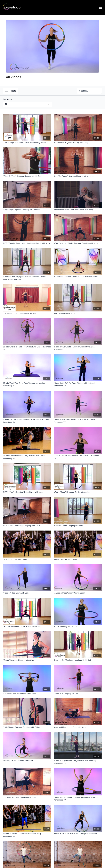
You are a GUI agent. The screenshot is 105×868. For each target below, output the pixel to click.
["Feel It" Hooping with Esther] (78, 559)
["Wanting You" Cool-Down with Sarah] (27, 761)
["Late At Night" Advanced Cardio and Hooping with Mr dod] (27, 143)
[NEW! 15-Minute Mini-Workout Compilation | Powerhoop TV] (78, 457)
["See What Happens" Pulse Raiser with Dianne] (27, 627)
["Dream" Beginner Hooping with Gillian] (27, 660)
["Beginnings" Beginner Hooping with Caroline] (27, 210)
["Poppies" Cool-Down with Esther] (27, 593)
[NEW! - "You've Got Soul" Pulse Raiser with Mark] (27, 492)
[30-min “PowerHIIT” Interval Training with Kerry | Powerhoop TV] (27, 835)
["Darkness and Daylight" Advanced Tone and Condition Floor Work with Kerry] (27, 278)
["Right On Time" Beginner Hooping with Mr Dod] (27, 176)
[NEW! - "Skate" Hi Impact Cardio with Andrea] (78, 492)
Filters (11, 91)
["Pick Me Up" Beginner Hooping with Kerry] (78, 143)
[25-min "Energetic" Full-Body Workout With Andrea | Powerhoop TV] (78, 762)
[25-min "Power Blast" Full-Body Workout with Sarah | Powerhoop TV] (78, 421)
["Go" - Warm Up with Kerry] (78, 313)
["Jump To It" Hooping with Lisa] (78, 694)
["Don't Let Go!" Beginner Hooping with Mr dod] (78, 660)
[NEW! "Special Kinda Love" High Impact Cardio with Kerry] (27, 243)
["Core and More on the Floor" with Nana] (78, 727)
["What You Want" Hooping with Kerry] (78, 526)
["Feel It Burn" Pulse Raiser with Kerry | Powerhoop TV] (78, 834)
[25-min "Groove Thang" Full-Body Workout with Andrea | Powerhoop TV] (27, 421)
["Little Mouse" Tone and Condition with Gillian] (27, 727)
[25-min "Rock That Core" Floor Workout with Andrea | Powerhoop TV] (27, 385)
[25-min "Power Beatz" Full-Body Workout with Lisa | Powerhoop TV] (78, 348)
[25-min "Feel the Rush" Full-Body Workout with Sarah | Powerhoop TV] (78, 799)
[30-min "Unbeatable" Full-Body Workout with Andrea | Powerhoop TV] (27, 457)
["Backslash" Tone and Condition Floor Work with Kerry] (78, 277)
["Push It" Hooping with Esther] (27, 559)
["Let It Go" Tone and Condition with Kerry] (27, 797)
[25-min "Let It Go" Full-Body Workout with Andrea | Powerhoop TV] (78, 385)
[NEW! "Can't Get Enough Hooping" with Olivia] (27, 526)
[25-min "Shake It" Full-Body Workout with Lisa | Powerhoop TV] (27, 348)
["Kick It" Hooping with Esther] (78, 627)
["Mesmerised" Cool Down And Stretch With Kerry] (78, 210)
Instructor (8, 99)
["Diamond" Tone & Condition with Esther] (27, 694)
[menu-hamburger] (101, 8)
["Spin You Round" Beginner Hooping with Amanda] (78, 176)
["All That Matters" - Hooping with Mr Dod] (27, 313)
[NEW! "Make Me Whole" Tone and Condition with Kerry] (78, 243)
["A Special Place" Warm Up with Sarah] (78, 593)
